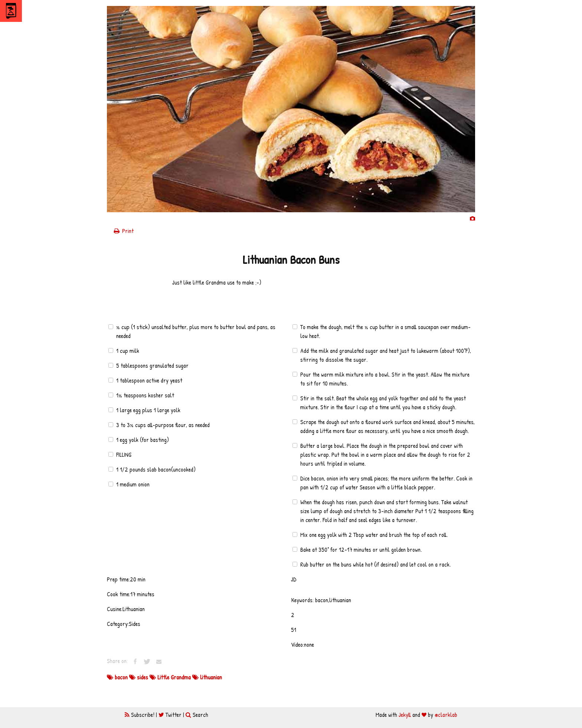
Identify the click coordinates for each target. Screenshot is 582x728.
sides (139, 677)
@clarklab (446, 715)
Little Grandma (171, 677)
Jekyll (405, 715)
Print (123, 231)
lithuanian (207, 677)
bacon (118, 677)
